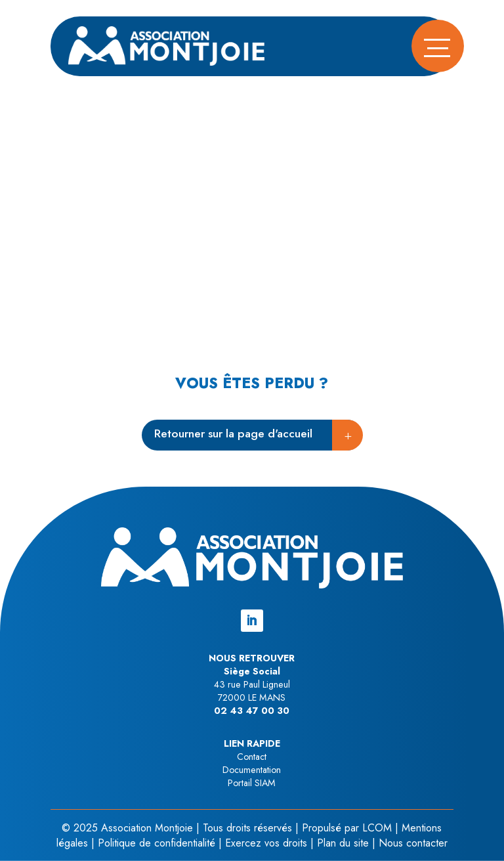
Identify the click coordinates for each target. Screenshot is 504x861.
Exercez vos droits (266, 843)
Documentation (252, 770)
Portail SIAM (252, 783)
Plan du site (343, 843)
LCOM (377, 828)
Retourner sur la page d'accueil (233, 433)
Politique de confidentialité (157, 843)
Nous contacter (413, 843)
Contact (252, 757)
